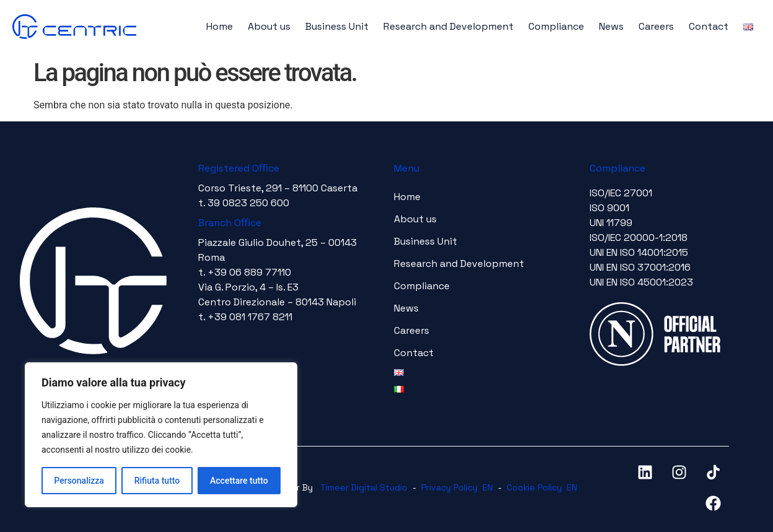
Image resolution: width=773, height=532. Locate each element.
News (611, 26)
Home (220, 26)
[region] (161, 435)
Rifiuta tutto (157, 481)
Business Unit (337, 26)
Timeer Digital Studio (364, 487)
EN (488, 487)
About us (269, 26)
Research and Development (448, 26)
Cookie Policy (534, 487)
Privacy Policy (449, 487)
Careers (656, 26)
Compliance (556, 26)
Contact (709, 26)
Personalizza (79, 481)
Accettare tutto (239, 481)
